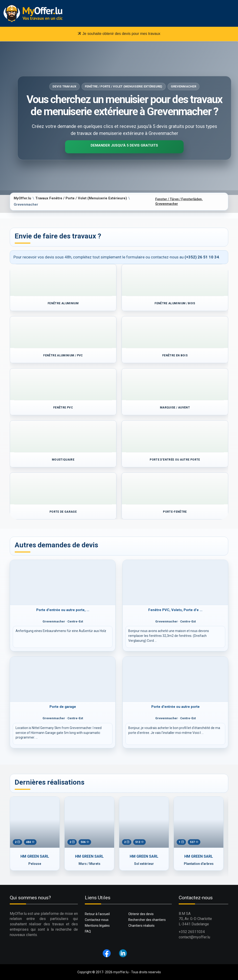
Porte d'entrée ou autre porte (175, 707)
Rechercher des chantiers (147, 920)
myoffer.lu (121, 972)
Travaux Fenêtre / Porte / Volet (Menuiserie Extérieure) (81, 198)
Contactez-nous (97, 920)
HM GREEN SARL (35, 856)
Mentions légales (97, 926)
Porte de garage (63, 707)
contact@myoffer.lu (194, 937)
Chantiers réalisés (141, 926)
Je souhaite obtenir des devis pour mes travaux (119, 33)
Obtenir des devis (141, 914)
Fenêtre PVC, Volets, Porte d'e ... (175, 610)
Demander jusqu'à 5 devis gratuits (124, 145)
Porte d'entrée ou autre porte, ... (63, 610)
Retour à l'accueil (97, 914)
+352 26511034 (192, 932)
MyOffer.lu (22, 198)
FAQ (88, 931)
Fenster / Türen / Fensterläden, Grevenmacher (179, 201)
